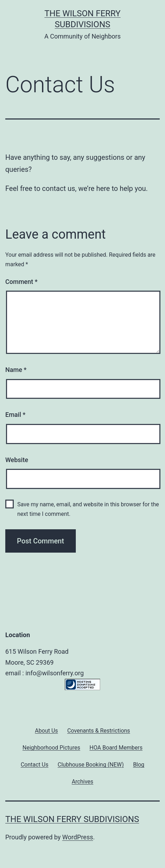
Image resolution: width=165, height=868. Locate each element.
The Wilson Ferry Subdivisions (72, 819)
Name (16, 370)
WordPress (78, 837)
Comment (21, 282)
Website (17, 460)
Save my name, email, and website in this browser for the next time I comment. (88, 509)
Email (15, 415)
